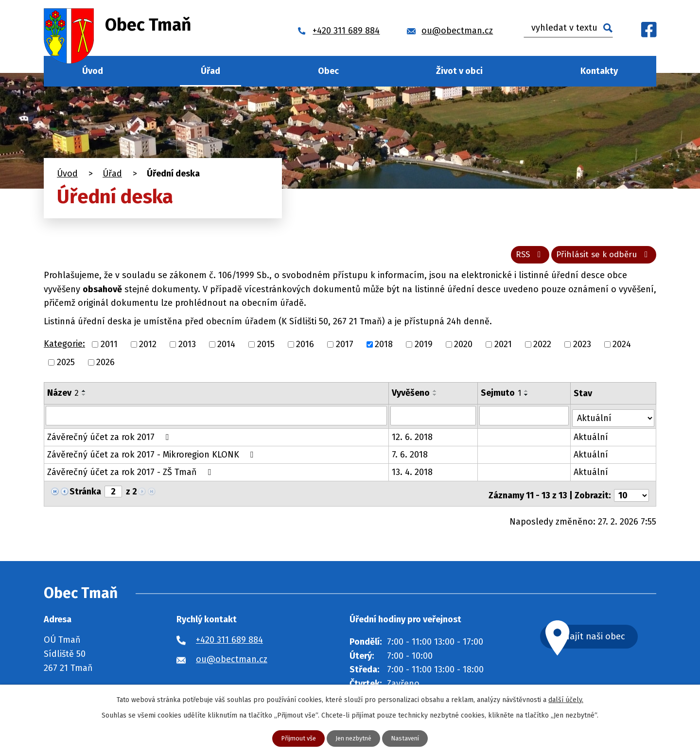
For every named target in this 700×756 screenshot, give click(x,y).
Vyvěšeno (411, 396)
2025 (66, 366)
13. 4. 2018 (413, 474)
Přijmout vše (295, 738)
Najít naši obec (610, 636)
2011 (109, 348)
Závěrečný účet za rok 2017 (110, 439)
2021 (503, 348)
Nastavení (409, 738)
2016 (305, 348)
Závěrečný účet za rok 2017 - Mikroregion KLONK (152, 456)
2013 (187, 348)
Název (63, 396)
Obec (328, 71)
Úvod (93, 71)
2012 (148, 348)
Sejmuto (501, 396)
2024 (622, 348)
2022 (542, 348)
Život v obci (459, 71)
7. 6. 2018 (410, 456)
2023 (582, 348)
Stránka (85, 493)
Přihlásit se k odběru (601, 258)
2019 (424, 348)
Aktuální (592, 439)
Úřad (210, 71)
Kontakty (599, 71)
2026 (105, 366)
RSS (521, 258)
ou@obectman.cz (232, 657)
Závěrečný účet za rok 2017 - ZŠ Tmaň (131, 474)
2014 (226, 348)
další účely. (566, 699)
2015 (266, 348)
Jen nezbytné (354, 738)
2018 (384, 348)
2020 (463, 348)
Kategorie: (64, 348)
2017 (345, 348)
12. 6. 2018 (413, 439)
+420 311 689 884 (229, 638)
